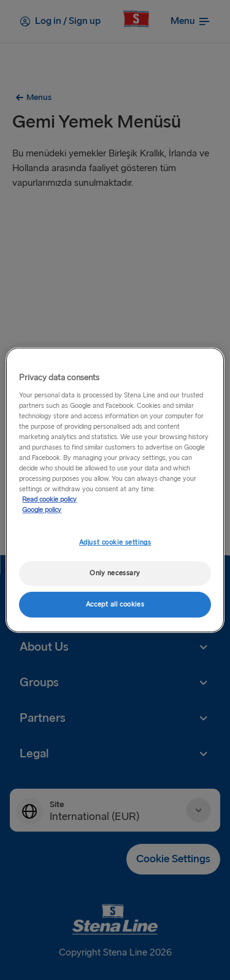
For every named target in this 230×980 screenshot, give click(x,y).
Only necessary (115, 573)
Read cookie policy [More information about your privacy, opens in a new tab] (49, 500)
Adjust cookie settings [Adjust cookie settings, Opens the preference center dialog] (115, 542)
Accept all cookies (115, 604)
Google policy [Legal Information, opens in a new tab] (42, 510)
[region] (115, 490)
